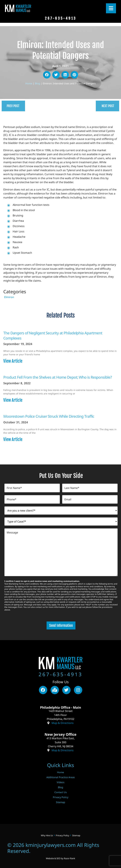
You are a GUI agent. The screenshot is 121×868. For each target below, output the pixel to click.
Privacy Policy (61, 796)
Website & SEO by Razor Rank (60, 857)
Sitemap (60, 801)
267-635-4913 (60, 673)
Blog (37, 83)
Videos (61, 781)
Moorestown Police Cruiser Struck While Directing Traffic (49, 416)
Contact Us (61, 791)
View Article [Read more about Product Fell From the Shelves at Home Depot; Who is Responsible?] (13, 400)
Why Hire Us (47, 834)
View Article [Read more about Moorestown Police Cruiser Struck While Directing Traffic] (13, 439)
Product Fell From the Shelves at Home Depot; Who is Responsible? (58, 377)
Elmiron (9, 297)
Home (29, 83)
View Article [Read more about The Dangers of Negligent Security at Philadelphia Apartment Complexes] (13, 361)
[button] (47, 75)
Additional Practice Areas (61, 776)
